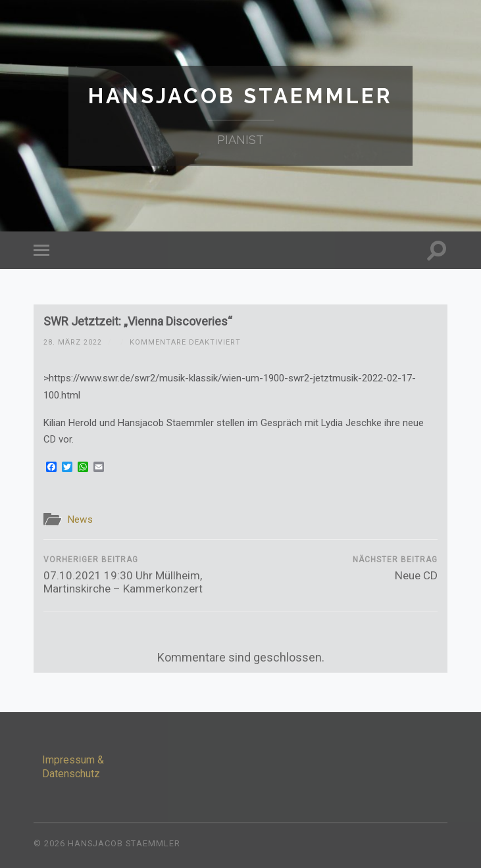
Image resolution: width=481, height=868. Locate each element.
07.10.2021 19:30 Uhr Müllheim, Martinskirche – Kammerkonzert (140, 575)
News (80, 519)
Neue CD (395, 568)
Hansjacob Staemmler (240, 96)
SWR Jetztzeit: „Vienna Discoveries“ (138, 321)
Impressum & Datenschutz (73, 767)
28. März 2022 (73, 342)
